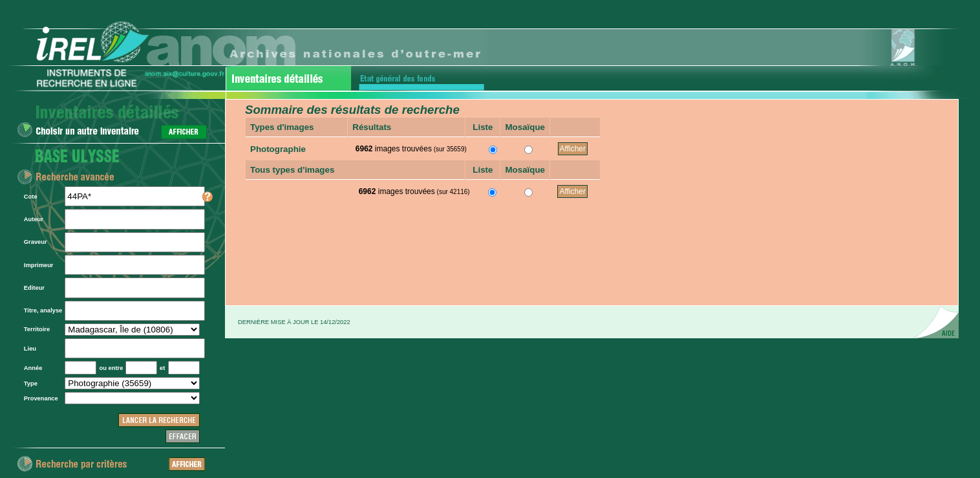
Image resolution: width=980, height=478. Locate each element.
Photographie (278, 149)
